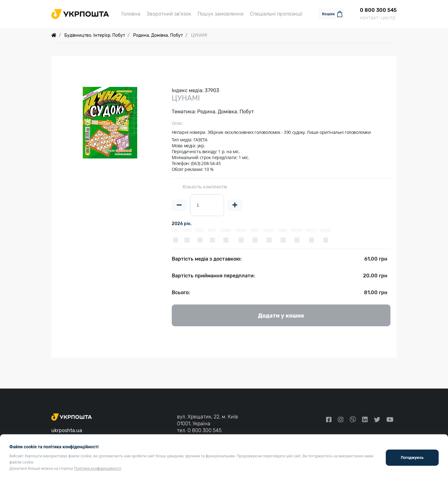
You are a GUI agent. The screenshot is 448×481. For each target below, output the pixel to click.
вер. (283, 230)
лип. (255, 230)
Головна (131, 14)
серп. (269, 230)
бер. (200, 230)
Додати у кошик (281, 316)
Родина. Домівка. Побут (158, 35)
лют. (187, 230)
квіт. (212, 230)
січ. (175, 230)
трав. (226, 230)
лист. (311, 230)
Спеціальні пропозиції (276, 14)
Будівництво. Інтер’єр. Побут (95, 35)
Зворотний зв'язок (169, 14)
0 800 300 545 (205, 430)
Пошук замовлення (221, 14)
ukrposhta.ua (67, 430)
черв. (241, 230)
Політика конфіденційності (98, 469)
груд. (326, 230)
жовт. (297, 230)
